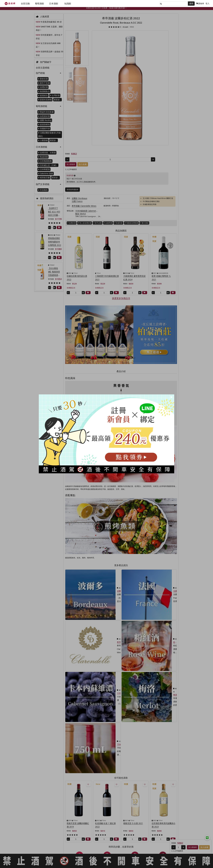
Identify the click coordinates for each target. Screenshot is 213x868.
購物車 (200, 3)
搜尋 (191, 3)
